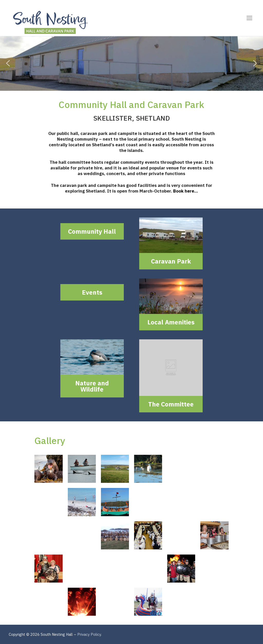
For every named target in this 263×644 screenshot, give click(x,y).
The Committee (171, 404)
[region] (131, 63)
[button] (8, 63)
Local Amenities (171, 322)
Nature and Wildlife (92, 386)
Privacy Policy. (90, 634)
